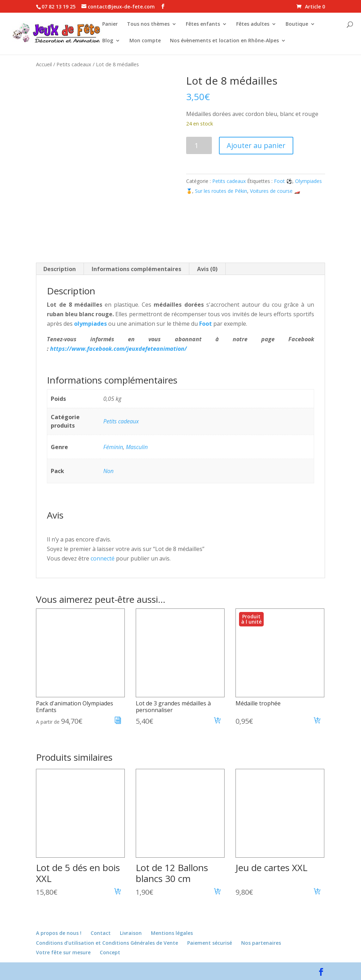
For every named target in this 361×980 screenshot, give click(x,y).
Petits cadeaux (74, 64)
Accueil (44, 64)
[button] (218, 721)
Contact (101, 933)
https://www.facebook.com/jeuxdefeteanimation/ (118, 349)
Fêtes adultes (253, 25)
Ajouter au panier (256, 145)
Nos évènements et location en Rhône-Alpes (224, 42)
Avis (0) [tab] (207, 269)
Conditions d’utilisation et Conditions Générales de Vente (107, 943)
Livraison (131, 933)
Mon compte (145, 42)
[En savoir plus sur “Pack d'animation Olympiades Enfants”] (118, 721)
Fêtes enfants (203, 25)
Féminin (113, 447)
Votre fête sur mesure (63, 952)
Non (108, 471)
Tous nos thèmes (148, 25)
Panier (110, 25)
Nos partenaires (261, 943)
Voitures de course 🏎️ (275, 191)
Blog (108, 42)
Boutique (297, 25)
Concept (110, 952)
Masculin (137, 447)
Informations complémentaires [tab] (136, 269)
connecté (103, 558)
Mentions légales (172, 933)
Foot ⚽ (283, 181)
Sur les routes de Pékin (221, 191)
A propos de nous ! (59, 933)
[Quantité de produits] (199, 145)
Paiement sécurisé (210, 943)
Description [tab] (60, 269)
